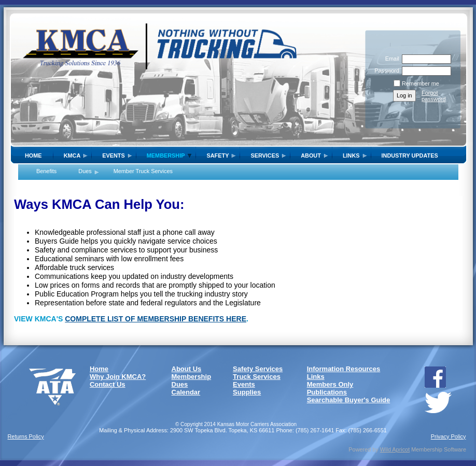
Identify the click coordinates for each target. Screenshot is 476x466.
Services (265, 156)
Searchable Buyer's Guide (349, 400)
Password (385, 70)
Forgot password (434, 96)
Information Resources (344, 369)
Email (390, 59)
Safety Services (258, 369)
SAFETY (218, 156)
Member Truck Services (143, 171)
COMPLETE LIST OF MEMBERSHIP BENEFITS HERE (156, 319)
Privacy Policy (449, 436)
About (311, 156)
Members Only (330, 384)
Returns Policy (26, 436)
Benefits (46, 171)
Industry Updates (410, 156)
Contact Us (108, 384)
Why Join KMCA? (118, 377)
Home (33, 156)
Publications (327, 392)
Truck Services (257, 377)
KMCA (72, 156)
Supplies (247, 392)
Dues (85, 171)
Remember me (421, 83)
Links (351, 156)
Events (114, 156)
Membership (192, 377)
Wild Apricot (395, 449)
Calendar (186, 392)
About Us (187, 369)
